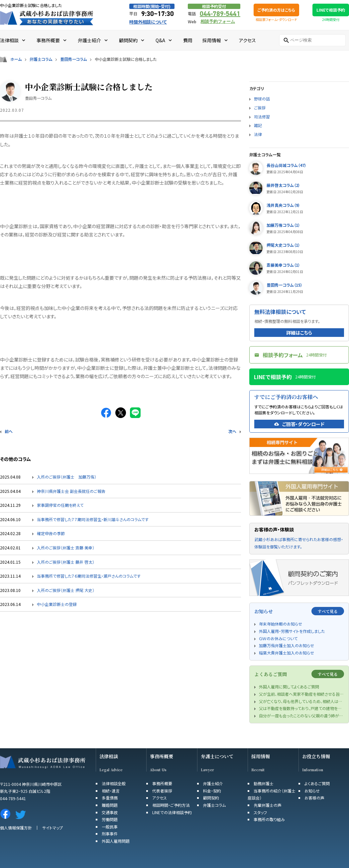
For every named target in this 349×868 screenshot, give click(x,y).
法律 (258, 134)
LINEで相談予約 (331, 10)
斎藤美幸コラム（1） (283, 265)
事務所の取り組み (269, 819)
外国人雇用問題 (116, 841)
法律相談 (109, 756)
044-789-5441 (220, 14)
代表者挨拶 (162, 791)
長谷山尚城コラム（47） (287, 165)
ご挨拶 (260, 108)
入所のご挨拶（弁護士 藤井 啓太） (66, 562)
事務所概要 (162, 756)
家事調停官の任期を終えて (60, 505)
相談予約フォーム (218, 21)
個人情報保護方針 (16, 828)
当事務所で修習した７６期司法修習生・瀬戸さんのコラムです (89, 576)
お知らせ (312, 791)
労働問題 (110, 819)
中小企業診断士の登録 (57, 604)
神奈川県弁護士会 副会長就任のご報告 (71, 491)
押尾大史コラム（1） (283, 245)
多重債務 (110, 798)
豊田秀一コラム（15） (285, 285)
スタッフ (260, 812)
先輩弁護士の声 (268, 805)
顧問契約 (211, 798)
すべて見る (328, 611)
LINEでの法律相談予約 (172, 812)
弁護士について (217, 756)
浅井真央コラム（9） (283, 205)
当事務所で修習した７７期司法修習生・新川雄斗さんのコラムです (93, 519)
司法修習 (262, 117)
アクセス (160, 798)
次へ (232, 431)
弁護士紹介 (213, 783)
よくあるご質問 (317, 783)
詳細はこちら (299, 333)
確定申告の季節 (51, 533)
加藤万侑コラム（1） (283, 225)
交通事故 (110, 812)
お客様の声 (314, 798)
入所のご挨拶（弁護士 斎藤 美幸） (66, 548)
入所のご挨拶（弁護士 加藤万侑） (67, 477)
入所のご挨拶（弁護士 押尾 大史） (66, 590)
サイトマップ (53, 828)
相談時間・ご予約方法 (171, 805)
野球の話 (262, 99)
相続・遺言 (111, 791)
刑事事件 (110, 834)
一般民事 (110, 827)
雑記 (258, 125)
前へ (9, 431)
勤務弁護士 (264, 783)
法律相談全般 (114, 783)
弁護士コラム (41, 59)
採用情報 (261, 756)
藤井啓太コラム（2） (283, 185)
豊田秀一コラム (73, 59)
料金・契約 (212, 791)
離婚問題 (110, 805)
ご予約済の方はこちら (276, 10)
